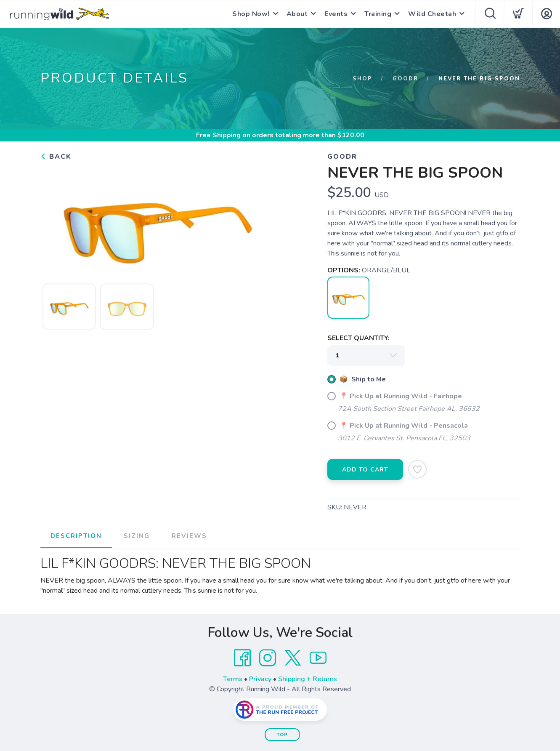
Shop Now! (251, 14)
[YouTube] (318, 658)
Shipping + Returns (308, 679)
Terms (233, 679)
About (297, 14)
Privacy (260, 679)
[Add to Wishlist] (417, 469)
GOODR (405, 79)
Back (56, 157)
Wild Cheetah (432, 14)
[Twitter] (293, 658)
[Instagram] (268, 658)
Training (378, 14)
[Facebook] (242, 658)
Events (336, 14)
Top (282, 735)
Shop (362, 79)
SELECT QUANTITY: (358, 338)
